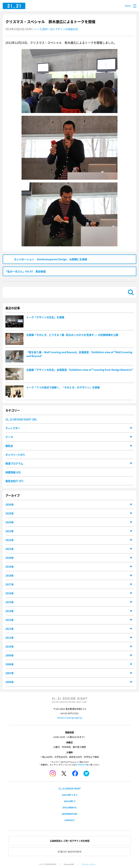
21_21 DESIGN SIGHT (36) (21, 419)
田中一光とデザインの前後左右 (60, 29)
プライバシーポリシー (89, 864)
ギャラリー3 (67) (15, 455)
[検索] (66, 292)
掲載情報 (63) (13, 472)
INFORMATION (81, 765)
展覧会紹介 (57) (14, 481)
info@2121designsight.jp (69, 718)
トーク (38, 29)
